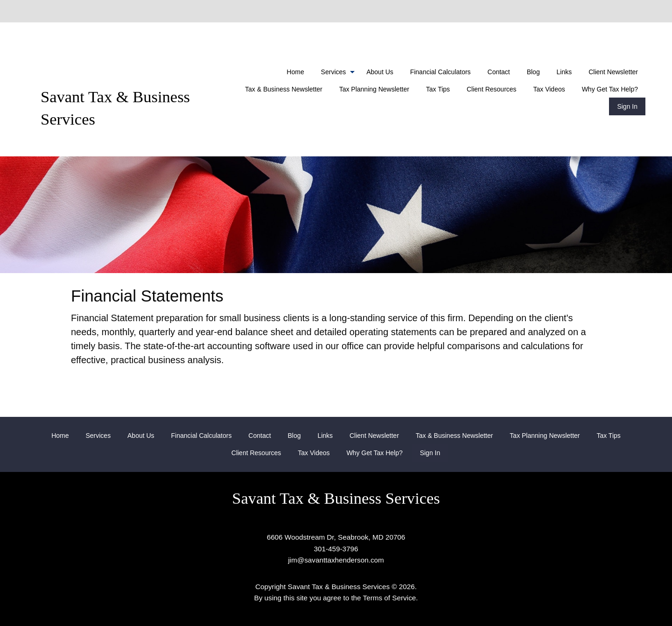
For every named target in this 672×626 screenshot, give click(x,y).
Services (334, 72)
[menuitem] (295, 72)
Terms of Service (390, 598)
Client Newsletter (613, 72)
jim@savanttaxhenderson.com (336, 560)
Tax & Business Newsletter (284, 89)
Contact (499, 72)
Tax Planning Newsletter (374, 89)
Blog (533, 72)
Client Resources (492, 89)
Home (295, 72)
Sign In (627, 106)
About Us (380, 72)
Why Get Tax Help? (610, 89)
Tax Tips (438, 89)
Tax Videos (549, 89)
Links (564, 72)
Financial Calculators (441, 72)
